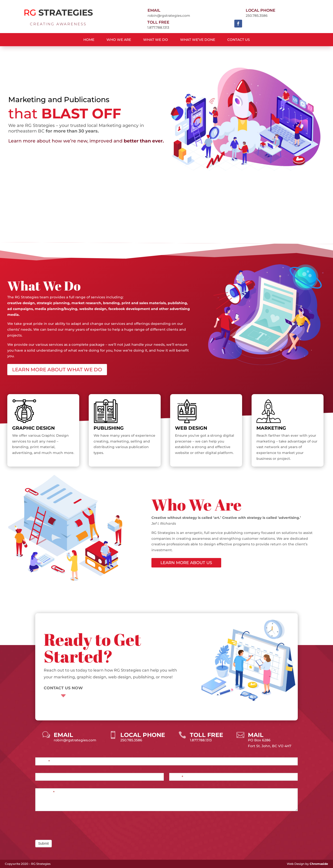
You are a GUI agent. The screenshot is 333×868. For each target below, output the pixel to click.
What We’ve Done (198, 40)
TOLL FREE (158, 22)
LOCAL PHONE (261, 10)
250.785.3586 (257, 16)
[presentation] (72, 824)
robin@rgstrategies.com (169, 16)
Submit (44, 843)
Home (89, 40)
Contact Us (239, 40)
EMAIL (154, 10)
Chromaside (319, 864)
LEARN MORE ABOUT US (186, 563)
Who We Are (119, 40)
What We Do (156, 40)
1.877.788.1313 (158, 27)
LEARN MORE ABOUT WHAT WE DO (57, 370)
